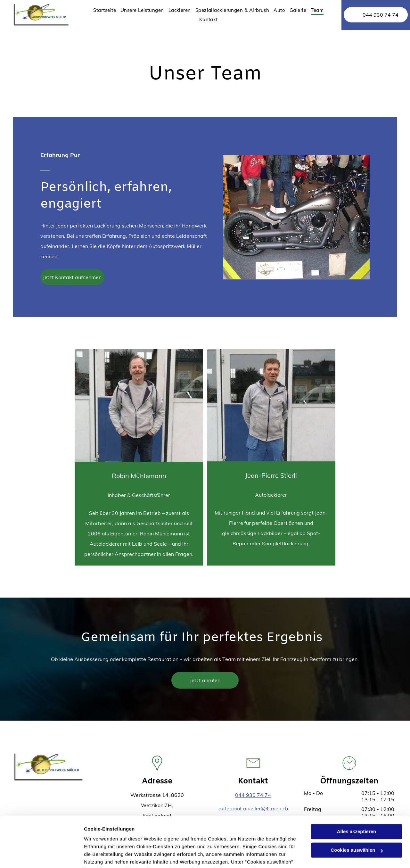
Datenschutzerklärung (157, 838)
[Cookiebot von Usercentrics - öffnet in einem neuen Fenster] (41, 856)
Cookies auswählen (107, 855)
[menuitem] (105, 10)
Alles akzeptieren (357, 784)
